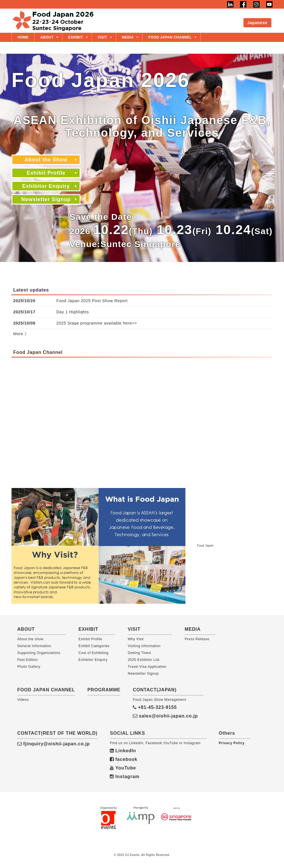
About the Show (133, 19)
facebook (123, 759)
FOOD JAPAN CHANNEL (170, 37)
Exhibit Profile (175, 19)
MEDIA (128, 37)
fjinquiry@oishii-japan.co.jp (54, 744)
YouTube (123, 768)
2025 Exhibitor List (144, 660)
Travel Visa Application (147, 667)
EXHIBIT (76, 37)
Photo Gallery (29, 667)
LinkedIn (123, 751)
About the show (30, 639)
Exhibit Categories (94, 646)
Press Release (197, 639)
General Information (34, 646)
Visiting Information (144, 646)
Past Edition (27, 660)
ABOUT (47, 37)
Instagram (124, 777)
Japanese (257, 23)
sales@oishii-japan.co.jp (165, 716)
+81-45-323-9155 (155, 707)
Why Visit (136, 639)
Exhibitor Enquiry (220, 19)
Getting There (140, 653)
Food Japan (205, 546)
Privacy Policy (232, 743)
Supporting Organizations (39, 653)
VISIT (102, 37)
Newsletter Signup (46, 199)
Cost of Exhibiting (93, 653)
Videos (23, 700)
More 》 (21, 334)
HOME (23, 37)
